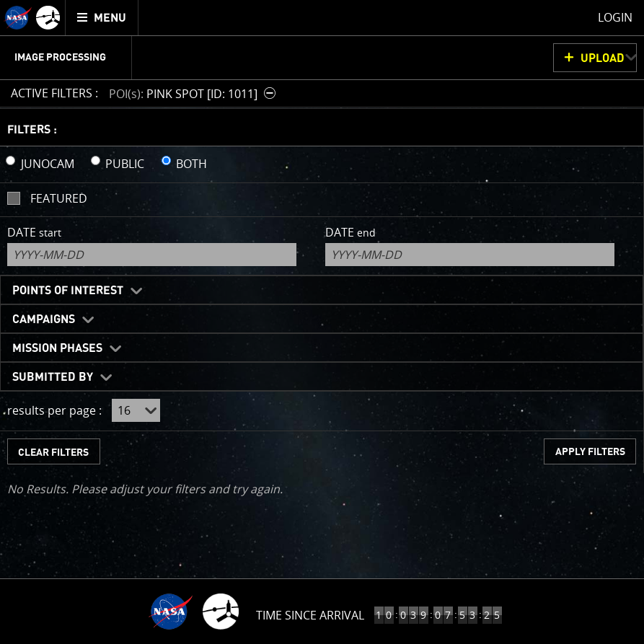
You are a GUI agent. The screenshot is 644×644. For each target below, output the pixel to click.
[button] (194, 93)
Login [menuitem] (615, 17)
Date (34, 232)
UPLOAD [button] (603, 58)
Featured (59, 198)
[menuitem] (102, 18)
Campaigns (44, 319)
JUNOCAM (48, 164)
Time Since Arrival (310, 615)
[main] (322, 322)
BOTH (191, 164)
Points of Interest (68, 291)
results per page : (54, 410)
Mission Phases (57, 348)
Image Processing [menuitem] (60, 58)
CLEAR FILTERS (53, 453)
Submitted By (53, 377)
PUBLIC (125, 164)
